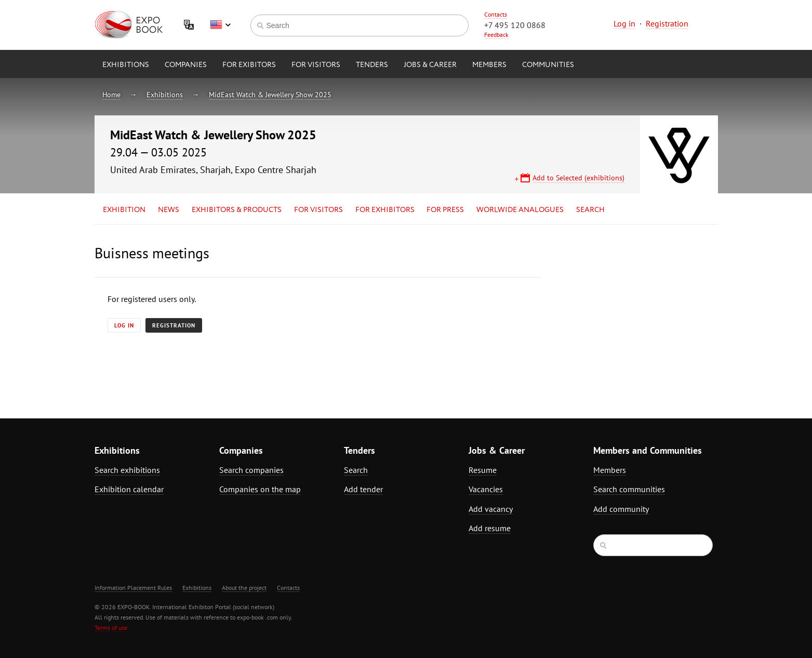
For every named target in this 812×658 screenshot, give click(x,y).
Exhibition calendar (129, 489)
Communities (548, 65)
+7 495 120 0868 (515, 25)
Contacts (496, 14)
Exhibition (124, 210)
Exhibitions (126, 65)
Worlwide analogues (520, 210)
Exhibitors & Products (237, 210)
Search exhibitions (127, 470)
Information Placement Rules (133, 588)
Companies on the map (260, 489)
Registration (667, 23)
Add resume (490, 528)
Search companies (251, 470)
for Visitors (316, 65)
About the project (244, 588)
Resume (483, 470)
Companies (186, 65)
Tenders (372, 65)
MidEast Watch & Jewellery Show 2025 (270, 95)
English (220, 25)
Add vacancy (491, 509)
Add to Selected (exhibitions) (578, 178)
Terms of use (111, 628)
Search (590, 210)
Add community (621, 509)
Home (111, 95)
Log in (624, 23)
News (169, 210)
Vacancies (486, 489)
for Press (445, 210)
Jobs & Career (430, 65)
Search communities (629, 489)
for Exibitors (249, 65)
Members (489, 65)
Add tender (363, 489)
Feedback (496, 35)
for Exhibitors (385, 210)
